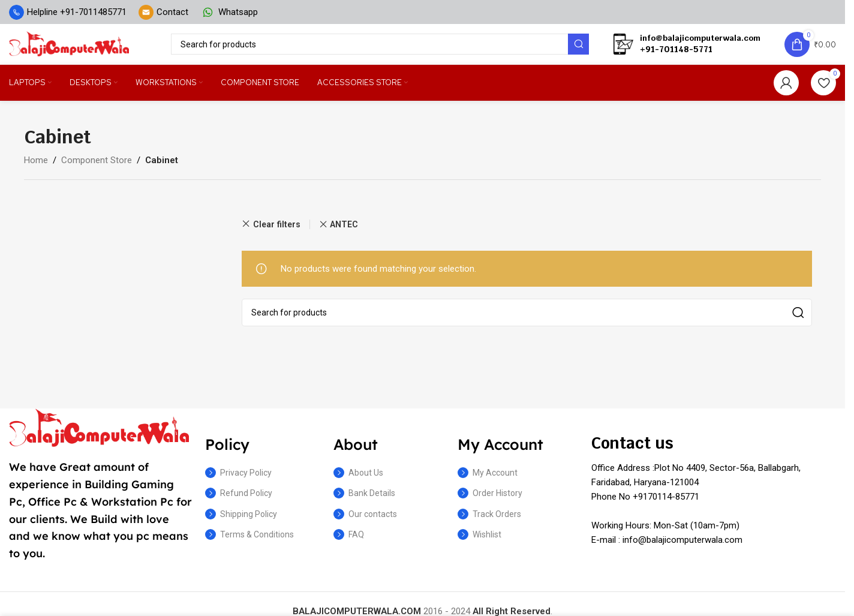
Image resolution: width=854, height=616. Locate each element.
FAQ (349, 542)
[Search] (380, 48)
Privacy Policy (238, 480)
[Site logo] (69, 47)
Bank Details (364, 501)
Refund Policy (239, 501)
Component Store (97, 167)
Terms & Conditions (249, 542)
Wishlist (479, 542)
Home (36, 167)
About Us (358, 480)
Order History (490, 501)
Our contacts (365, 521)
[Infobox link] (68, 12)
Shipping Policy (241, 521)
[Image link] (99, 434)
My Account (488, 480)
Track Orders (489, 521)
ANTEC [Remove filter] (344, 232)
